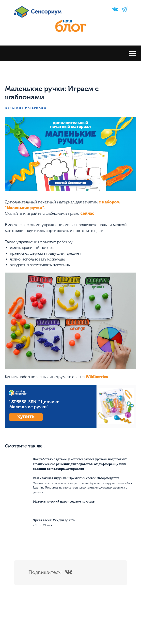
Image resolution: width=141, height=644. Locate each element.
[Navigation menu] (133, 53)
